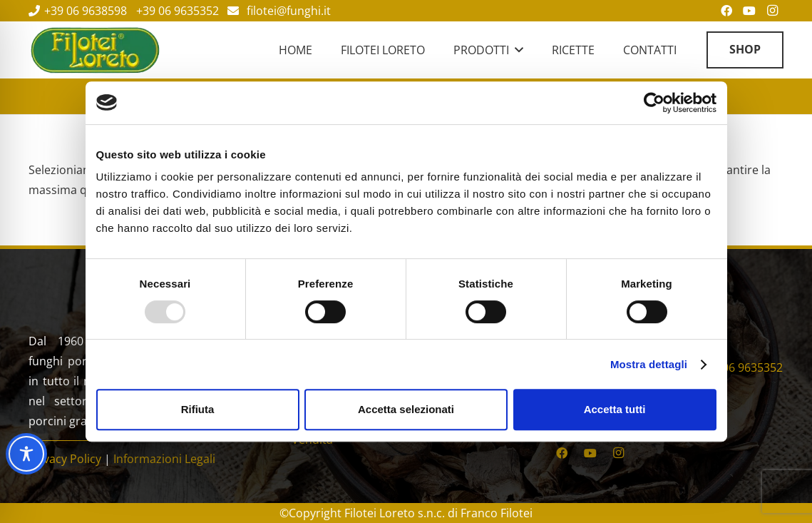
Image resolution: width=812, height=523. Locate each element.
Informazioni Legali (164, 459)
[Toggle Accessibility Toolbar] (26, 454)
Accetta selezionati (406, 409)
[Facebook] (562, 453)
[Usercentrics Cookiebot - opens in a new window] (654, 103)
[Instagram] (619, 453)
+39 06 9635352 (741, 367)
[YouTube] (590, 453)
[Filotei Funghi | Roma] (95, 50)
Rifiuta (198, 409)
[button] (516, 50)
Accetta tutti (615, 409)
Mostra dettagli (649, 364)
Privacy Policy (65, 459)
